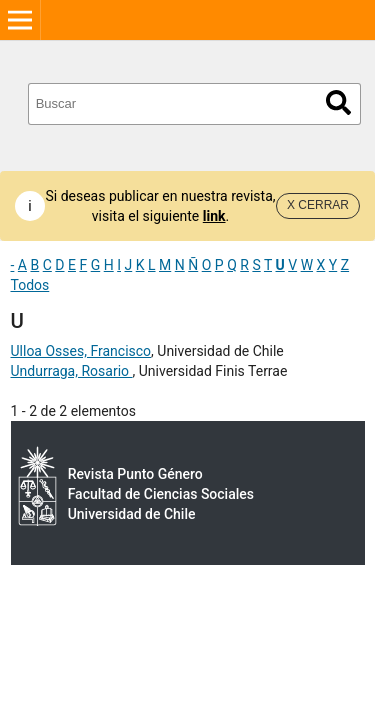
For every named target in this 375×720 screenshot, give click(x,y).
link (214, 216)
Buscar (338, 102)
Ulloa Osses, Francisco (81, 351)
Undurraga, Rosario (72, 371)
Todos (30, 285)
